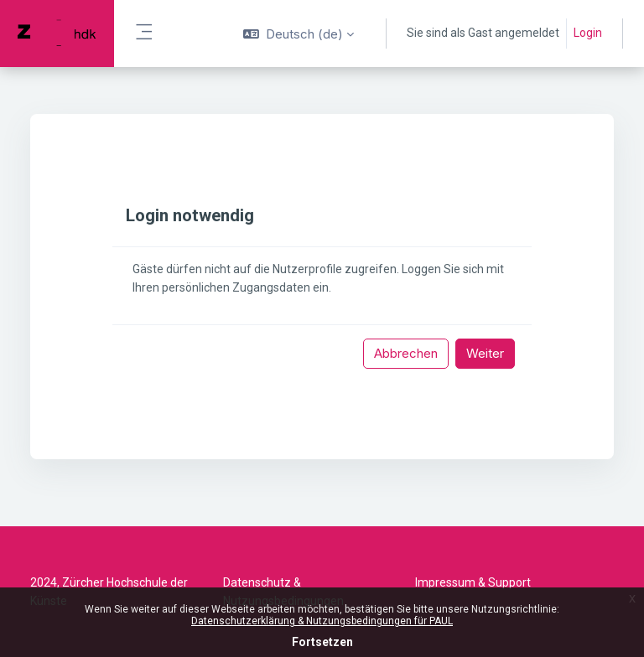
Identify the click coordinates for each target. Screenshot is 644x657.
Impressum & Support (473, 582)
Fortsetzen (322, 642)
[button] (299, 34)
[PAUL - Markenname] (57, 34)
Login (588, 33)
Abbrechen (406, 353)
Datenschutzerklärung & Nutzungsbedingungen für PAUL (322, 621)
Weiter (485, 353)
